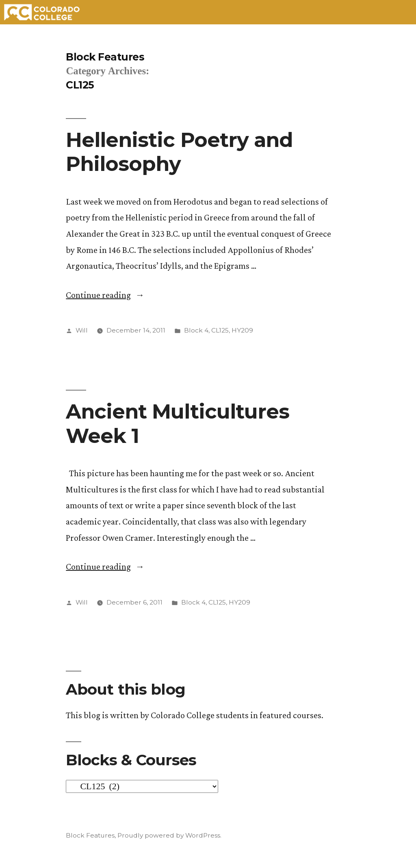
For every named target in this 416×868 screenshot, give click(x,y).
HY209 (242, 330)
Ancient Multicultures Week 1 (177, 423)
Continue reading (105, 295)
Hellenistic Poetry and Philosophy (179, 152)
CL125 (220, 330)
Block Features (105, 57)
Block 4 (196, 330)
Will (82, 330)
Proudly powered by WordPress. (169, 835)
